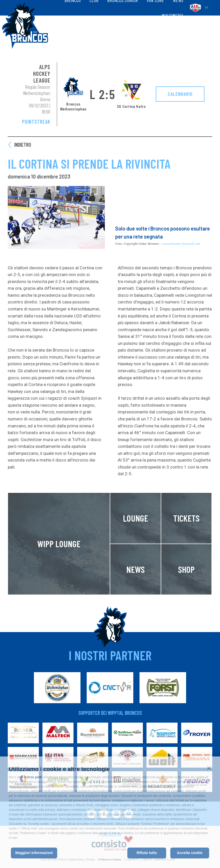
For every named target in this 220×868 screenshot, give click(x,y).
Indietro (23, 145)
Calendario (180, 94)
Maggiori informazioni (34, 853)
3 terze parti (33, 777)
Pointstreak (36, 122)
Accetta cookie (190, 853)
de (207, 8)
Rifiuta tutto (147, 853)
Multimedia (173, 16)
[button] (209, 768)
